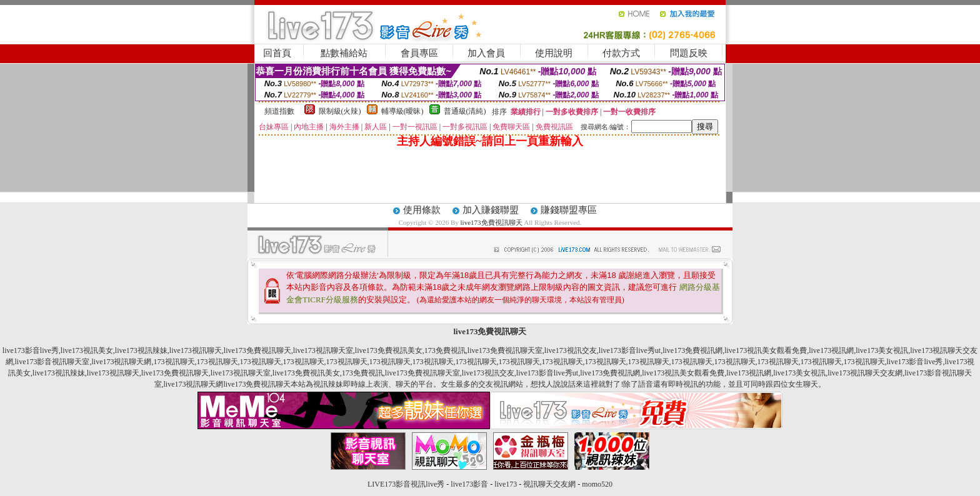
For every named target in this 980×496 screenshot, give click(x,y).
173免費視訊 (445, 350)
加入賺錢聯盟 (491, 210)
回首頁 (277, 53)
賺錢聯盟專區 (569, 210)
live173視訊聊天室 (323, 350)
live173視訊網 (831, 350)
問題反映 (689, 53)
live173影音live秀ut (630, 350)
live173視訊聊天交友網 (865, 373)
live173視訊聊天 (196, 350)
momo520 (597, 484)
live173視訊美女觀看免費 (766, 350)
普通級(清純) (465, 111)
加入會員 (486, 53)
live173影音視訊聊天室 (52, 362)
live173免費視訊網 (692, 350)
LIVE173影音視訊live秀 (406, 484)
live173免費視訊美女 (389, 350)
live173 (506, 484)
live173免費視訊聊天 (492, 222)
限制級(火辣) (340, 111)
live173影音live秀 (31, 350)
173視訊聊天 (174, 362)
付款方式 (621, 53)
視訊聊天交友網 (549, 484)
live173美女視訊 (882, 350)
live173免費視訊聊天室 (505, 350)
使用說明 (554, 53)
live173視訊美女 (87, 350)
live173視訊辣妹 (141, 350)
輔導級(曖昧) (402, 111)
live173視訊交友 (571, 350)
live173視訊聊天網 (122, 362)
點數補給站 (344, 53)
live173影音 (469, 484)
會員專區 (419, 53)
